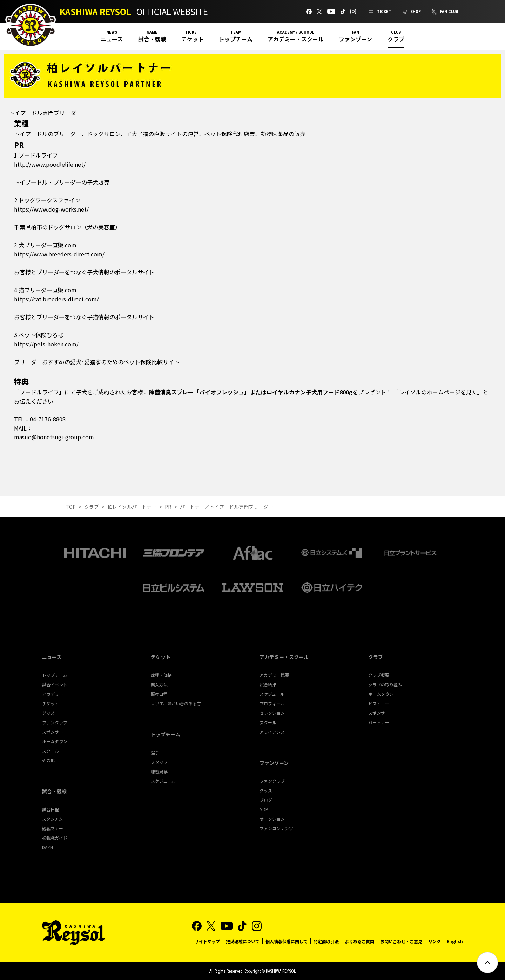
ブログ (266, 800)
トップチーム (236, 39)
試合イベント (55, 684)
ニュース (112, 39)
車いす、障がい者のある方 (176, 703)
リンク (435, 941)
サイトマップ (207, 941)
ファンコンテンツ (276, 828)
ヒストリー (379, 703)
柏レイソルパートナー (132, 507)
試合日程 (50, 809)
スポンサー (53, 732)
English (455, 941)
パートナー (379, 722)
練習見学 (159, 771)
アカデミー (53, 694)
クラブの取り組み (385, 684)
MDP (264, 809)
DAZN (48, 847)
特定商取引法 (326, 941)
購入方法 (159, 684)
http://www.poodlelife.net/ (50, 164)
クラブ (396, 39)
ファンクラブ (55, 722)
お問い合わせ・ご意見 (401, 941)
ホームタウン (55, 741)
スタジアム (52, 819)
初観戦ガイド (55, 838)
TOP (71, 507)
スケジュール (163, 781)
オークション (272, 819)
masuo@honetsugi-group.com (54, 437)
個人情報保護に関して (287, 941)
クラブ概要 (379, 675)
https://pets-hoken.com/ (46, 344)
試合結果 (268, 684)
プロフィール (272, 703)
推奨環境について (243, 941)
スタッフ (159, 762)
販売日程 (159, 694)
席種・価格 (161, 675)
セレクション (272, 713)
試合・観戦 (152, 39)
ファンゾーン (355, 39)
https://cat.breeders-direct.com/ (56, 299)
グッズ (48, 713)
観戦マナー (53, 828)
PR (168, 507)
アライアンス (272, 732)
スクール (50, 751)
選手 (155, 752)
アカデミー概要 (274, 675)
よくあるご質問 (359, 941)
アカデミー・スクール (296, 39)
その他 (48, 760)
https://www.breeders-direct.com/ (59, 254)
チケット (193, 39)
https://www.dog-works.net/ (51, 209)
